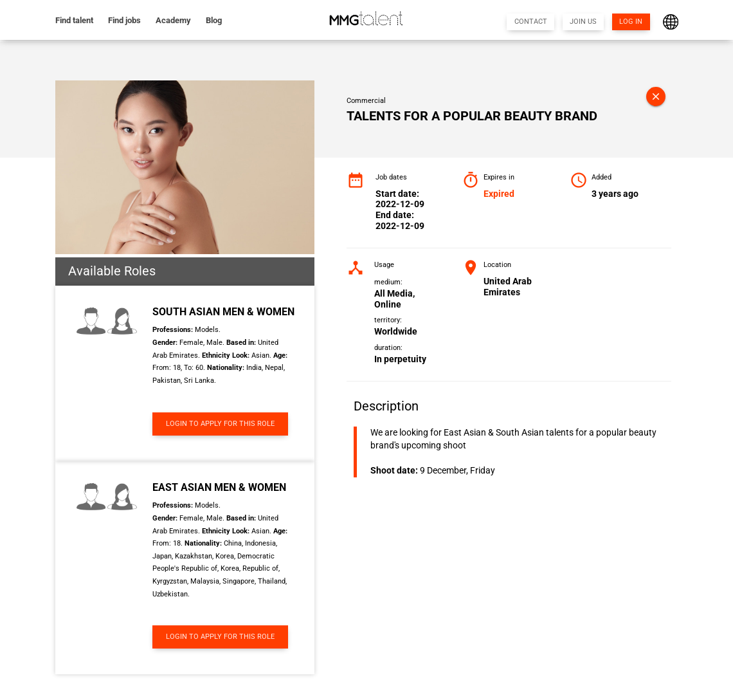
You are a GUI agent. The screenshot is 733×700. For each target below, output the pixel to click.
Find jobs (124, 20)
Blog (214, 20)
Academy (173, 20)
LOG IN (631, 22)
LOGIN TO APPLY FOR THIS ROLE (220, 424)
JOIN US (583, 22)
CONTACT (531, 22)
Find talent (74, 20)
